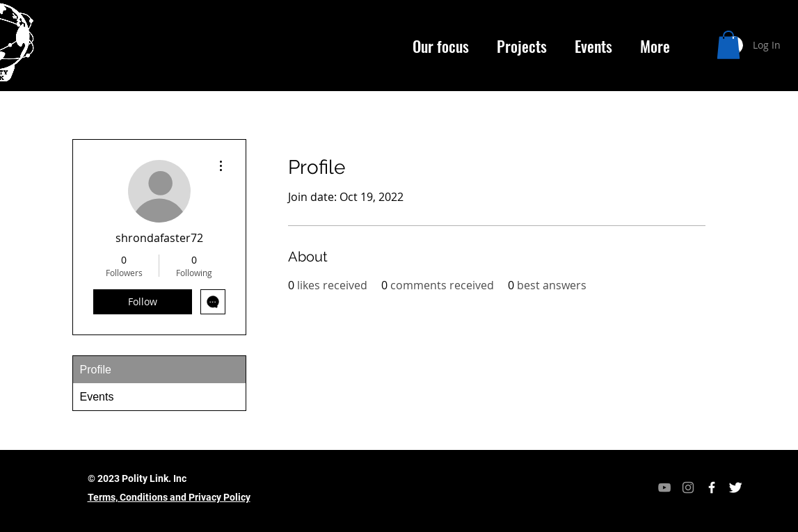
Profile (96, 370)
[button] (728, 45)
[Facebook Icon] (712, 487)
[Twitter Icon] (735, 487)
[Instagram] (688, 487)
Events (97, 397)
